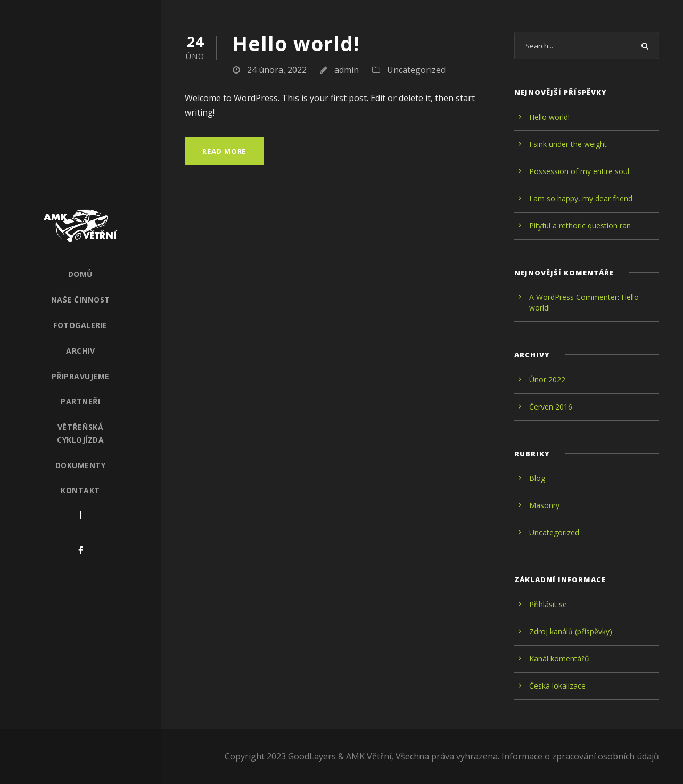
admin (347, 70)
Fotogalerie (80, 325)
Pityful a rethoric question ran (580, 226)
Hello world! (296, 43)
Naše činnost (81, 300)
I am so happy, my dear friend (581, 198)
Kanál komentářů (559, 659)
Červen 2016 (551, 407)
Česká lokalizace (557, 686)
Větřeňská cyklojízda (80, 433)
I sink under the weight (568, 144)
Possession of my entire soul (579, 171)
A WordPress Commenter (573, 297)
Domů (81, 274)
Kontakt (80, 490)
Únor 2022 (547, 379)
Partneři (80, 401)
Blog (537, 478)
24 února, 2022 (277, 70)
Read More (224, 151)
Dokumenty (81, 465)
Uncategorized (416, 70)
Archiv (80, 351)
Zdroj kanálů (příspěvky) (571, 631)
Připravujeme (81, 376)
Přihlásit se (548, 604)
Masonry (544, 505)
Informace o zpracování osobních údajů (580, 756)
